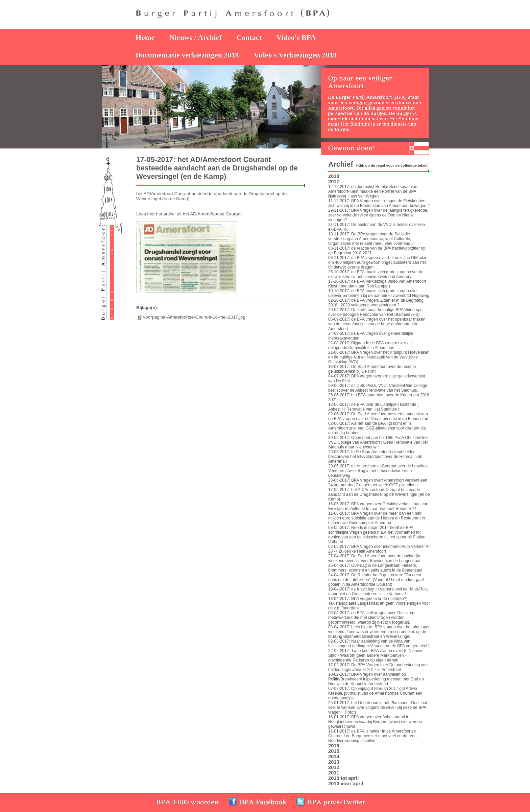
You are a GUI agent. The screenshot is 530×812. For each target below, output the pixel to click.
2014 (334, 757)
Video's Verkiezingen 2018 (295, 55)
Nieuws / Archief (196, 37)
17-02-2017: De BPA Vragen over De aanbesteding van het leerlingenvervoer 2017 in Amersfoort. (378, 667)
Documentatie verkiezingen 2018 (187, 55)
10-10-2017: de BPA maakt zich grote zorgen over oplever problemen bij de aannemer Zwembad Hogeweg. (379, 293)
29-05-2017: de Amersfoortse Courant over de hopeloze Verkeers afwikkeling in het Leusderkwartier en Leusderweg (378, 471)
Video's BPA (296, 37)
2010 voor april (346, 784)
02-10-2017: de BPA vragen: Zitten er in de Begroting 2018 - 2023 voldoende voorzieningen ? (376, 303)
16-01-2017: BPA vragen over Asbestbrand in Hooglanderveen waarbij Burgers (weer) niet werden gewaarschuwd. (375, 722)
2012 (334, 767)
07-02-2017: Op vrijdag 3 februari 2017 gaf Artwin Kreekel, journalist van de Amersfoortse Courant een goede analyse (375, 693)
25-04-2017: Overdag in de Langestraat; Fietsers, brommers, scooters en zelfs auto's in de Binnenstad (375, 568)
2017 (334, 182)
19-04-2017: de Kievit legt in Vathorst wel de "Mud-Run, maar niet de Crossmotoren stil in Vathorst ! (378, 591)
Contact (249, 37)
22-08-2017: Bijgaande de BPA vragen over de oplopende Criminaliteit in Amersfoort (370, 345)
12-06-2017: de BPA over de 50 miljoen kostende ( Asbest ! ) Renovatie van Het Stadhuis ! (374, 407)
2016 (334, 746)
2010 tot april (343, 778)
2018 (334, 176)
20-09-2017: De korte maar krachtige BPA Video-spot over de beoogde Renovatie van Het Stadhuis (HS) (376, 312)
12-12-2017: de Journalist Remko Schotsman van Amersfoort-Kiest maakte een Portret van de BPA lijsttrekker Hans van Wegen (373, 191)
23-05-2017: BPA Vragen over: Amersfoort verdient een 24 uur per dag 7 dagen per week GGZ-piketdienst (378, 483)
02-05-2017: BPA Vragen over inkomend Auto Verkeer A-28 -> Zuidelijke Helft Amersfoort (379, 549)
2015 (334, 751)
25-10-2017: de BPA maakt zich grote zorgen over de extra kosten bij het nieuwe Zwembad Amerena (376, 274)
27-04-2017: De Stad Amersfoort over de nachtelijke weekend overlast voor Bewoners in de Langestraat (375, 558)
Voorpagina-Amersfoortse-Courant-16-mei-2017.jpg (194, 317)
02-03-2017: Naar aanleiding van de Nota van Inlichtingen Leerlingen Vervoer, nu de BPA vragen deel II (379, 644)
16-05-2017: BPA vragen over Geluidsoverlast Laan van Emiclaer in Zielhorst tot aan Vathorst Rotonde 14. (378, 506)
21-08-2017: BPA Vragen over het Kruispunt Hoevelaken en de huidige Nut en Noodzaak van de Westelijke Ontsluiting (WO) (379, 357)
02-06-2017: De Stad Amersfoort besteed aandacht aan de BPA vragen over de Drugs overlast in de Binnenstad (378, 416)
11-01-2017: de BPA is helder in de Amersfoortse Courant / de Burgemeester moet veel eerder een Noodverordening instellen (372, 736)
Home (145, 37)
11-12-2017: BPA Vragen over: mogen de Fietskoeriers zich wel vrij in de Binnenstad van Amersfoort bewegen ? (379, 203)
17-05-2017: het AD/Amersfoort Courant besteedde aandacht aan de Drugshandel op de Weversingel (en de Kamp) (379, 494)
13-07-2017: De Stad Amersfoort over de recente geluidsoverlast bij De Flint (372, 369)
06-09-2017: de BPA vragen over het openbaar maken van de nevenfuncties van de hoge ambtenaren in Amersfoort (377, 324)
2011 (334, 773)
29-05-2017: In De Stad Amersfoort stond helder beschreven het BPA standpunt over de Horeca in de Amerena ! (375, 457)
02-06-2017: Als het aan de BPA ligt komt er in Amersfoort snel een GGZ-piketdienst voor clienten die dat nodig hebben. (377, 428)
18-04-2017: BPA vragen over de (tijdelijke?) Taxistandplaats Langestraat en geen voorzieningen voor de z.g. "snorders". (379, 603)
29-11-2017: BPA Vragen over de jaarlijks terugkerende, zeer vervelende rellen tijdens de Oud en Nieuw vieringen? (378, 215)
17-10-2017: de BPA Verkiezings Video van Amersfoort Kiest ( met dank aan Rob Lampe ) (377, 284)
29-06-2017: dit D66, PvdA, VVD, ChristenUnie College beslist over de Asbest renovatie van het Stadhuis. (378, 388)
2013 (334, 762)
